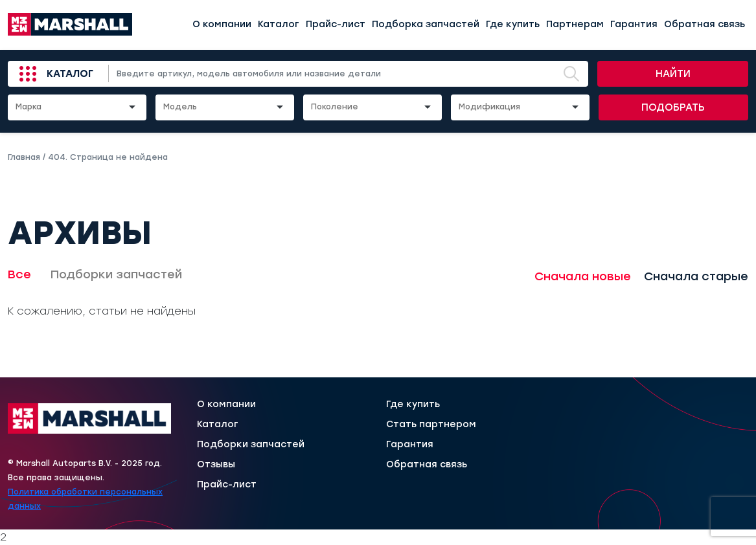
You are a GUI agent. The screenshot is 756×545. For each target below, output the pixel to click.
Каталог (279, 24)
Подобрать (673, 107)
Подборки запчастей (116, 274)
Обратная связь (704, 24)
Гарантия (634, 24)
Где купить (513, 24)
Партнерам (575, 24)
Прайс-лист (336, 24)
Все (19, 274)
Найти (673, 74)
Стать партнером (431, 425)
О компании (222, 24)
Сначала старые (696, 276)
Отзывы (216, 465)
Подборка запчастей (426, 24)
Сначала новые (583, 276)
